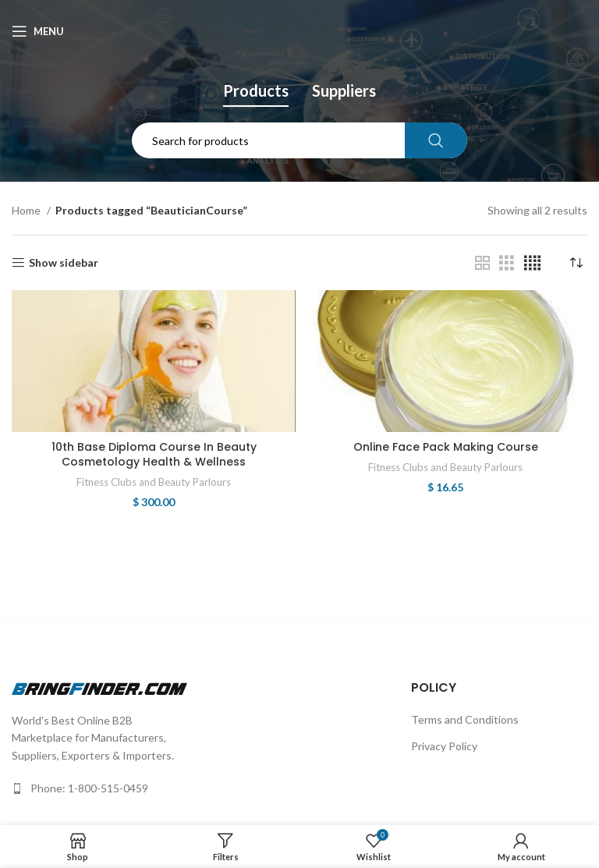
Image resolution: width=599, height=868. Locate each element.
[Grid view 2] (482, 263)
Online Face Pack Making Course (446, 447)
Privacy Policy (444, 746)
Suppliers (344, 90)
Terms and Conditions (465, 719)
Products (256, 90)
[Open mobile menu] (38, 31)
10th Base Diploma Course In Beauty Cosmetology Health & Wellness (154, 455)
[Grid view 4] (532, 263)
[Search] (300, 140)
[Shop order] (576, 263)
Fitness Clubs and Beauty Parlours (154, 482)
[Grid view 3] (507, 263)
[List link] (100, 788)
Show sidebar (64, 263)
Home (27, 210)
